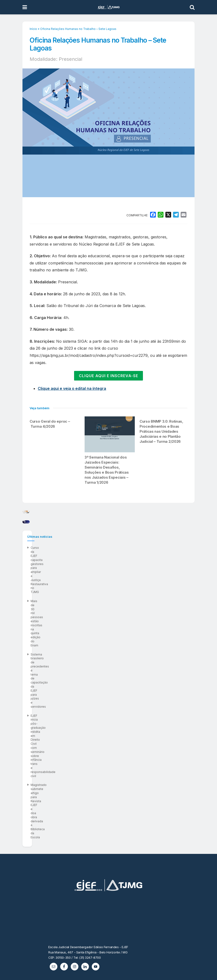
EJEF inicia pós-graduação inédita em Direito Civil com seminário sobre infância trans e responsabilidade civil (108, 710)
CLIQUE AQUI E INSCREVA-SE (108, 376)
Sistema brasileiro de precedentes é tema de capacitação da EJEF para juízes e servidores (95, 701)
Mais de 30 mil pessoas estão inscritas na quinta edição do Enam (76, 692)
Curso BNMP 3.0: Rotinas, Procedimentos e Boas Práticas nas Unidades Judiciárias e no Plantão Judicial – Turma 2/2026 (161, 431)
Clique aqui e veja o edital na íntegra (72, 388)
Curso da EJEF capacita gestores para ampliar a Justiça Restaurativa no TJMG (85, 683)
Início (33, 29)
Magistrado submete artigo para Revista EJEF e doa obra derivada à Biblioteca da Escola (93, 719)
